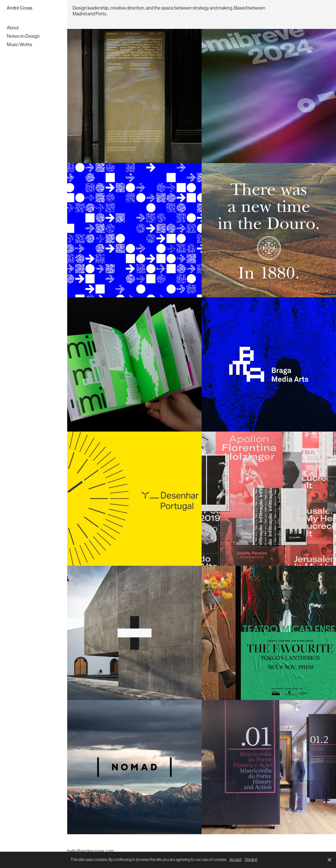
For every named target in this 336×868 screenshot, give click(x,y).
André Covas (20, 8)
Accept (236, 860)
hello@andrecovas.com (91, 851)
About (13, 28)
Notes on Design (23, 36)
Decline (251, 860)
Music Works (19, 45)
